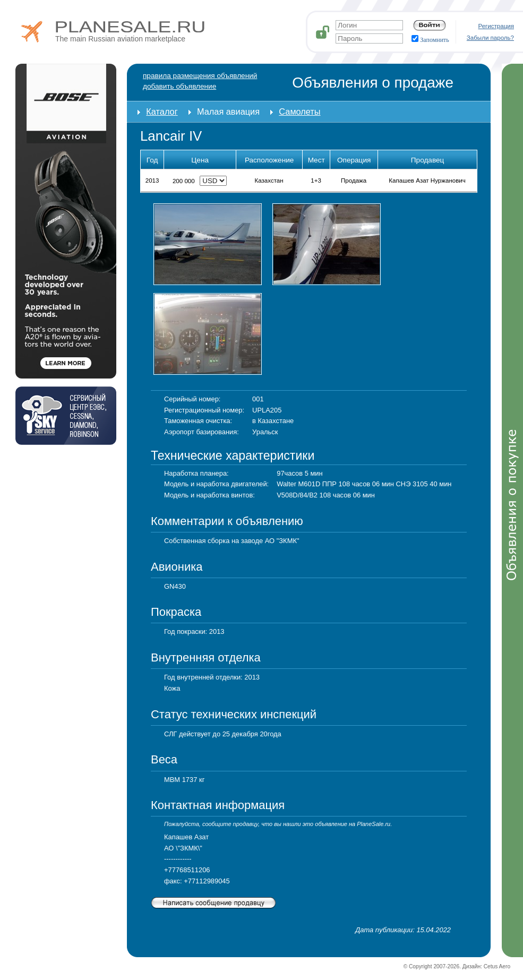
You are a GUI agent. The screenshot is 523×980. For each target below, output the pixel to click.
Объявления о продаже (373, 83)
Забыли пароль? (490, 38)
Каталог (162, 111)
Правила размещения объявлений (200, 76)
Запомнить (430, 40)
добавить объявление (179, 86)
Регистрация (496, 26)
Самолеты (299, 111)
